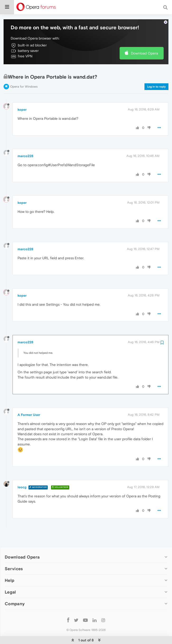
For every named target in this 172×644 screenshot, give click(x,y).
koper (22, 96)
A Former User (29, 402)
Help (9, 567)
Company (15, 591)
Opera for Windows (24, 73)
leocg (22, 474)
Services (14, 556)
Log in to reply (156, 74)
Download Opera (144, 40)
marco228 (25, 143)
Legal (10, 579)
